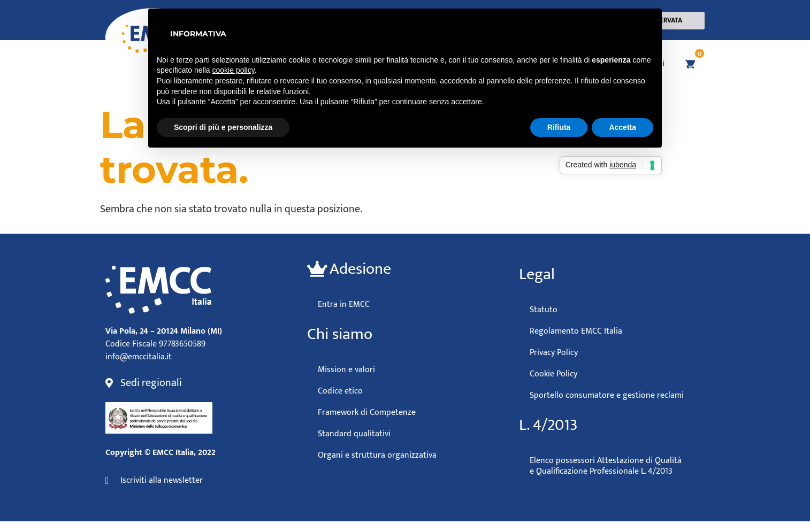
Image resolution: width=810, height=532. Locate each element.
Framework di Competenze (367, 412)
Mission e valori (346, 369)
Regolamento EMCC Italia (576, 331)
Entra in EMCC (344, 304)
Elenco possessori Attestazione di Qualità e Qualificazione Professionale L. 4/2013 (606, 466)
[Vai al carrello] (689, 64)
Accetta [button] (622, 127)
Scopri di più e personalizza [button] (223, 127)
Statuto (544, 310)
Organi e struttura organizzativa (377, 455)
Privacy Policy (554, 352)
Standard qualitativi (354, 434)
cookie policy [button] (234, 70)
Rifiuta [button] (559, 127)
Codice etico (340, 391)
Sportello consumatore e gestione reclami (607, 395)
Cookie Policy (553, 374)
